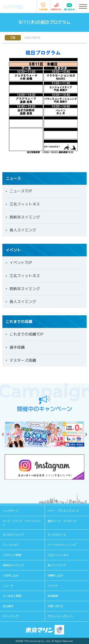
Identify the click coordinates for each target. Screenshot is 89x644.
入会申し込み (11, 576)
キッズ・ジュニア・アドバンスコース (22, 523)
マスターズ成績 (23, 360)
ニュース (8, 586)
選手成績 (17, 347)
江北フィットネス (25, 204)
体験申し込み (55, 576)
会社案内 (8, 606)
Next (84, 434)
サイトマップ (11, 616)
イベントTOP (21, 263)
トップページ (11, 511)
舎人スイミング (23, 230)
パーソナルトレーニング (62, 545)
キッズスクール (57, 535)
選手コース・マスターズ (62, 521)
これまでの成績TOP (26, 334)
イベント (53, 586)
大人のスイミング (13, 535)
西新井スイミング (25, 217)
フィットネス (11, 545)
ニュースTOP (21, 191)
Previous (5, 434)
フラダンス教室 (12, 555)
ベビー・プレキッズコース (63, 511)
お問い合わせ (55, 606)
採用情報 (53, 596)
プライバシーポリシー (61, 616)
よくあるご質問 (12, 596)
